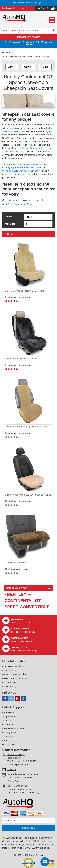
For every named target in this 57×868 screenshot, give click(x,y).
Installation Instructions (14, 728)
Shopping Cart (9, 716)
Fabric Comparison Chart (15, 674)
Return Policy (9, 745)
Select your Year (16, 588)
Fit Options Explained (13, 666)
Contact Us (8, 724)
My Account (8, 8)
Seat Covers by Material (14, 57)
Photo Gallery (9, 670)
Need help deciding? (18, 765)
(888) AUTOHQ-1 (16, 754)
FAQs (5, 741)
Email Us (12, 769)
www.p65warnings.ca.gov (38, 848)
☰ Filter (9, 234)
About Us (7, 720)
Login (22, 8)
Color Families (9, 682)
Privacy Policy (9, 686)
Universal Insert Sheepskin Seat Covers (22, 171)
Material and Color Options (15, 678)
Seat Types (8, 736)
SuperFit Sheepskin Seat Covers (27, 167)
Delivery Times (9, 732)
